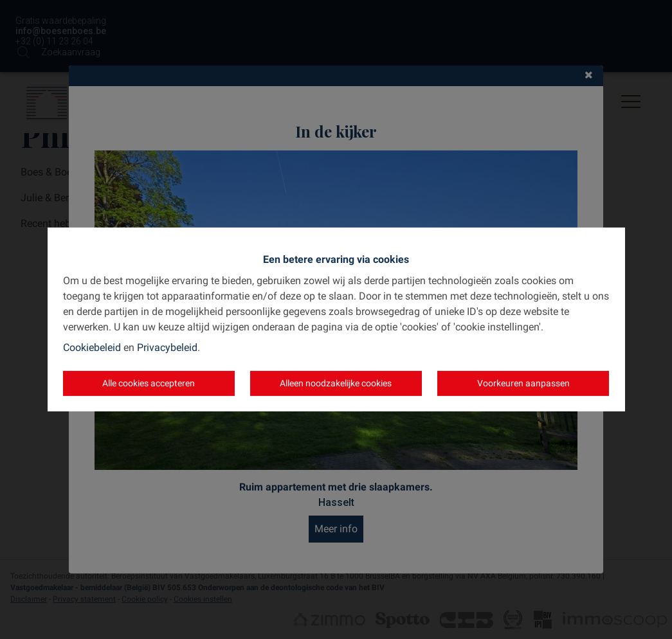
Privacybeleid (167, 347)
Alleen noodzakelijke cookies (336, 383)
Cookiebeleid (92, 347)
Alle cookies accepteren (149, 383)
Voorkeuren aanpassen (523, 383)
